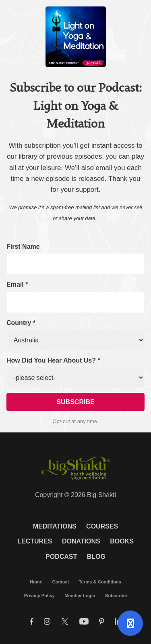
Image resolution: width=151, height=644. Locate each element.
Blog (96, 557)
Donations (81, 541)
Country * (21, 323)
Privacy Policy (39, 596)
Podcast (61, 557)
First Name (23, 246)
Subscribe (116, 596)
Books (122, 541)
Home (36, 582)
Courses (102, 526)
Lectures (35, 541)
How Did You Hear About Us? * (53, 360)
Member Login (80, 596)
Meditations (55, 526)
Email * (17, 284)
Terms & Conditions (100, 582)
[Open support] (130, 623)
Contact (60, 582)
